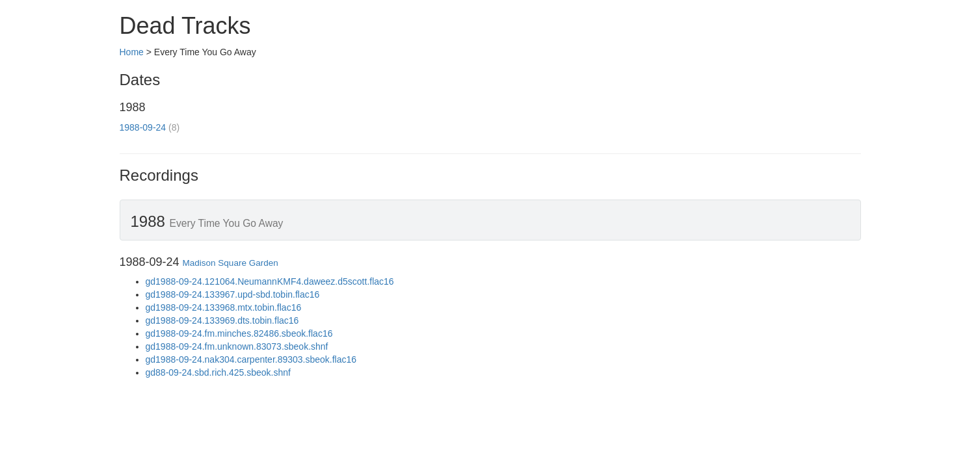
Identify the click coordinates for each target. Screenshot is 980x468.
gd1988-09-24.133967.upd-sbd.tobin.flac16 (233, 294)
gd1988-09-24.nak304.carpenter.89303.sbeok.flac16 (251, 359)
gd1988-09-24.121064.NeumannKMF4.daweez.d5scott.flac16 (270, 281)
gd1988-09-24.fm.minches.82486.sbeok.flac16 (239, 333)
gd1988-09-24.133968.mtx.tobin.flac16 (224, 307)
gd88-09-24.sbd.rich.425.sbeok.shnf (218, 372)
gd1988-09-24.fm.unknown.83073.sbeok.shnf (237, 346)
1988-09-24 (143, 127)
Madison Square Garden (231, 263)
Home (132, 52)
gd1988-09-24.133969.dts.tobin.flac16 (222, 320)
